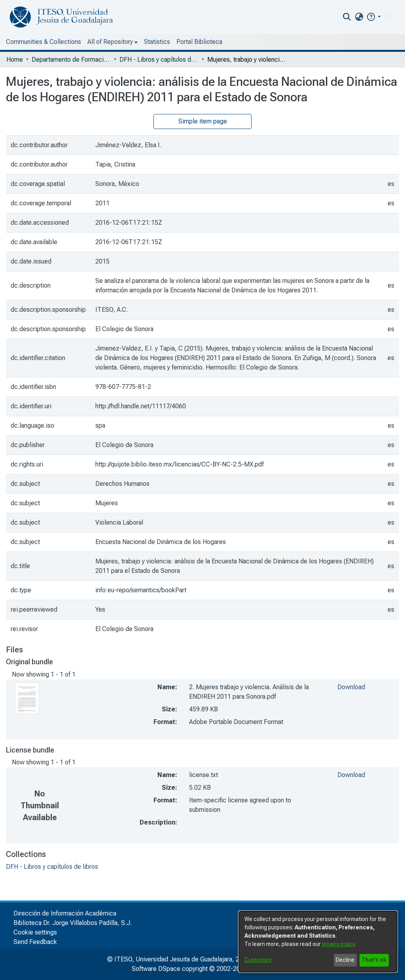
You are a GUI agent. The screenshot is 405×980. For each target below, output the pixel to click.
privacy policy (338, 944)
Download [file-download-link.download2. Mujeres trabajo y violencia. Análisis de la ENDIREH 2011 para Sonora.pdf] (351, 687)
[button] (374, 17)
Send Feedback (35, 942)
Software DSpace (156, 969)
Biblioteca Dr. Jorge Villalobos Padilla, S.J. (73, 923)
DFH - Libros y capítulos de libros (159, 60)
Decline (345, 960)
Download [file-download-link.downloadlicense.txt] (351, 775)
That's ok (374, 960)
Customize (258, 960)
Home (15, 60)
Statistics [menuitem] (157, 42)
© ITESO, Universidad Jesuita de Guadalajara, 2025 (179, 959)
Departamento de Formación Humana (71, 60)
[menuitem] (359, 17)
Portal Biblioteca (199, 42)
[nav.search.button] (347, 17)
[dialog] (318, 942)
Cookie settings (35, 932)
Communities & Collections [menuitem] (44, 42)
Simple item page (203, 121)
